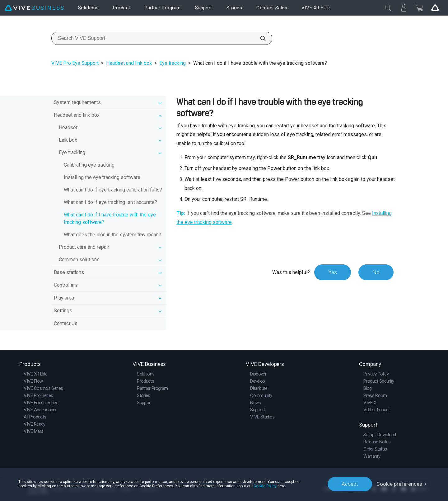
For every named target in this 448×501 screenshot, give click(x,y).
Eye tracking (173, 63)
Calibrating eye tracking (89, 165)
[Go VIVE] (435, 8)
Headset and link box (129, 63)
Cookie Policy (265, 486)
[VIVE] (34, 8)
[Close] (388, 8)
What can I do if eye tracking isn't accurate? (110, 202)
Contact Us (66, 323)
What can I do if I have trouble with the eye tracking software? (110, 218)
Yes (333, 272)
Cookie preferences (399, 484)
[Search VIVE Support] (259, 38)
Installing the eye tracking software (102, 177)
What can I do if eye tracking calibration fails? (113, 190)
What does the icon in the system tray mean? (112, 235)
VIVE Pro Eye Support (75, 63)
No (376, 272)
